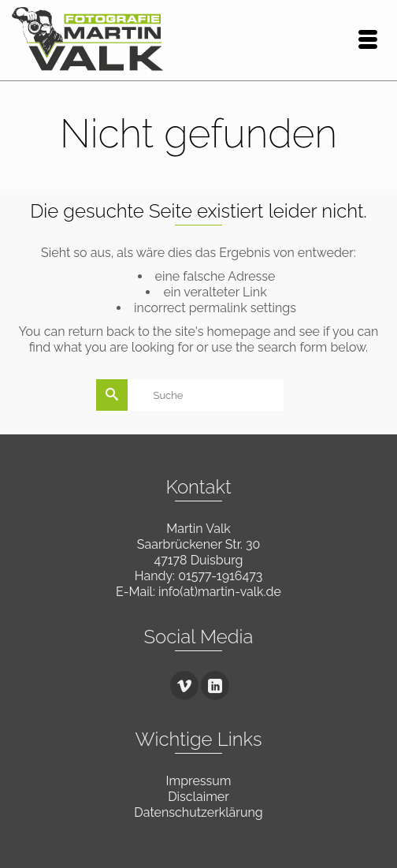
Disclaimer (198, 797)
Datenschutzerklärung (198, 812)
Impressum (199, 781)
